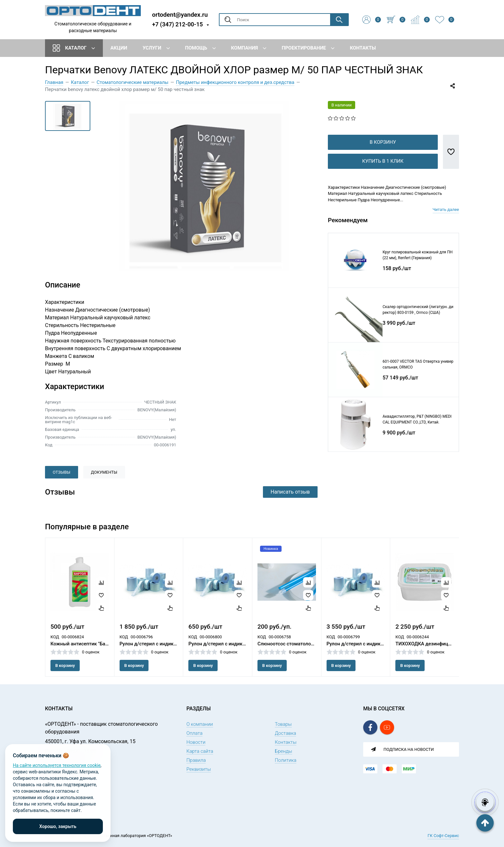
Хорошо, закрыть (58, 826)
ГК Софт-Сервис (443, 836)
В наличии (342, 105)
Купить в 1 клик (383, 171)
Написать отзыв (290, 492)
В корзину (383, 152)
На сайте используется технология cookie (57, 765)
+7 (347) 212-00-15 (177, 24)
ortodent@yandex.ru (180, 14)
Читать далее (446, 220)
